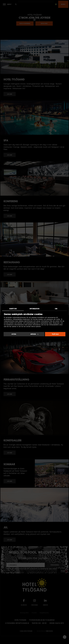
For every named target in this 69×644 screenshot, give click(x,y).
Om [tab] (56, 309)
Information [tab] (34, 309)
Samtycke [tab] (13, 309)
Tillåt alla (55, 334)
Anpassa (34, 334)
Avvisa (14, 334)
